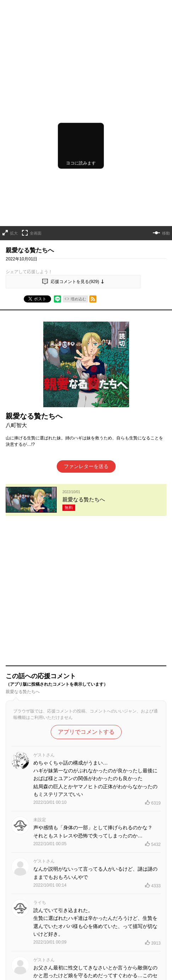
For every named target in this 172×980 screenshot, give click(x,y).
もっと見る (83, 881)
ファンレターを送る (86, 417)
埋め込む (78, 250)
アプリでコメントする (86, 547)
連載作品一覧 (59, 961)
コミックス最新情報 (86, 973)
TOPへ (33, 961)
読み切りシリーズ (96, 961)
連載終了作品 (133, 961)
